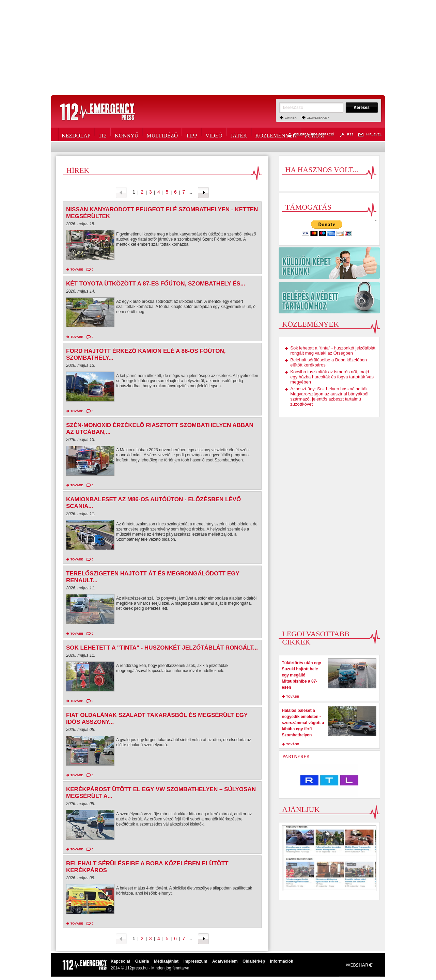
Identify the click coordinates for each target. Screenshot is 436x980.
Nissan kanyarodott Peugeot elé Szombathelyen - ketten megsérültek (162, 213)
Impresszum (195, 961)
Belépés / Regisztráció (310, 135)
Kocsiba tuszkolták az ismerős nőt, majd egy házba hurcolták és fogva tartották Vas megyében (332, 377)
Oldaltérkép (318, 118)
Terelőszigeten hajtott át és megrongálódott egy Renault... (153, 577)
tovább (77, 269)
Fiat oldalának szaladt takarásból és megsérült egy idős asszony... (157, 718)
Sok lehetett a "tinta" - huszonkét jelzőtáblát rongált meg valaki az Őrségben (333, 350)
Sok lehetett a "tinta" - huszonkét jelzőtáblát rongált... (162, 648)
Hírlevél (370, 135)
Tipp (192, 134)
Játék (239, 134)
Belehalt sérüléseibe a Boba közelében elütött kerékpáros (147, 867)
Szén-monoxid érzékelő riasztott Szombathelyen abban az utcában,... (160, 429)
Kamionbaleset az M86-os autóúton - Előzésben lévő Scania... (153, 503)
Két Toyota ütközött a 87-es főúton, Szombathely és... (156, 284)
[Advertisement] (218, 48)
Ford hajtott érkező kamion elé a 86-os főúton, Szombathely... (146, 354)
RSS (346, 135)
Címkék (291, 118)
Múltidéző (162, 134)
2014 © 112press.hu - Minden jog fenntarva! (151, 968)
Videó (214, 134)
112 (102, 134)
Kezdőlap (76, 134)
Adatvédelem (225, 961)
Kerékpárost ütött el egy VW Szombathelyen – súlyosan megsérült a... (161, 793)
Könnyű (127, 134)
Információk (282, 961)
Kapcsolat (120, 961)
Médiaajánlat (166, 961)
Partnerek (296, 757)
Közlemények (276, 134)
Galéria (142, 961)
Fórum (314, 134)
